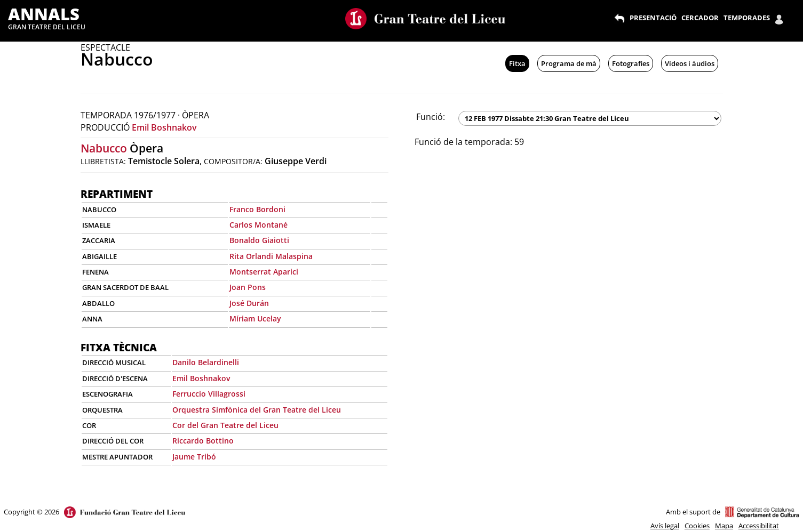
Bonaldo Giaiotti (259, 240)
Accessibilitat (759, 526)
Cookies (697, 526)
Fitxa (517, 63)
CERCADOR (700, 18)
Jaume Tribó (194, 457)
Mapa (724, 526)
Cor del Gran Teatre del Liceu (225, 425)
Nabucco (104, 148)
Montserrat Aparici (264, 272)
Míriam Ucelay (255, 319)
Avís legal (665, 526)
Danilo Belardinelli (206, 362)
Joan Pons (248, 287)
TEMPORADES (747, 18)
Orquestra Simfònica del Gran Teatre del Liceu (257, 410)
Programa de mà (569, 63)
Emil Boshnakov (164, 127)
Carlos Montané (259, 225)
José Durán (249, 303)
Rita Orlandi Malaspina (271, 256)
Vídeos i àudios (690, 63)
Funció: (431, 117)
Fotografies (631, 63)
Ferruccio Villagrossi (209, 394)
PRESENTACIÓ (653, 18)
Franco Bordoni (257, 209)
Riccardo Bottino (203, 441)
